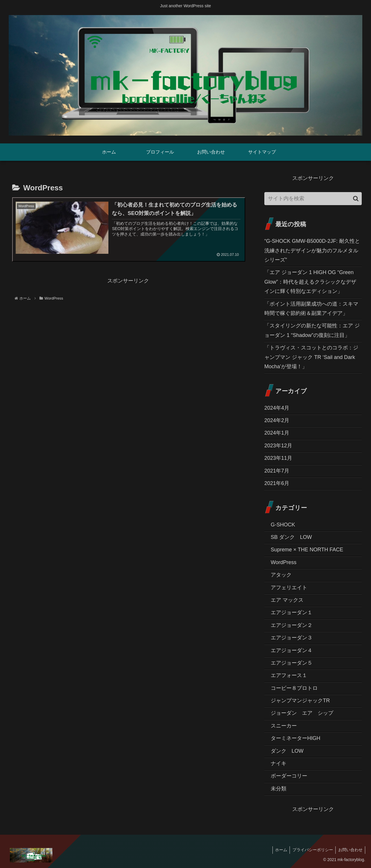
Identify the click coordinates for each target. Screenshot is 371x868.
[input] (313, 199)
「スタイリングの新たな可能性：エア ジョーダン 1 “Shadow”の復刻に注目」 (312, 330)
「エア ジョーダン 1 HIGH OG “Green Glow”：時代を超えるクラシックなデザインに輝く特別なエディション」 (310, 282)
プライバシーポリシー (311, 850)
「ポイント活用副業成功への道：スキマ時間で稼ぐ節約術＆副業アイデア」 (311, 309)
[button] (356, 199)
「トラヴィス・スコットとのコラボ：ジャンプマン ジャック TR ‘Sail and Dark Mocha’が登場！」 (311, 357)
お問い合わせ (350, 850)
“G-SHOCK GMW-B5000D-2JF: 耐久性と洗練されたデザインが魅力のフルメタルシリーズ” (312, 250)
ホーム (279, 850)
